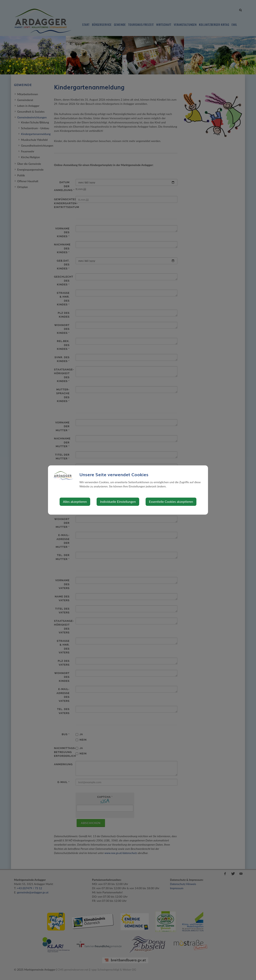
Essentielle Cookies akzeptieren (171, 501)
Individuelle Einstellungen (118, 501)
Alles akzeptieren (75, 501)
